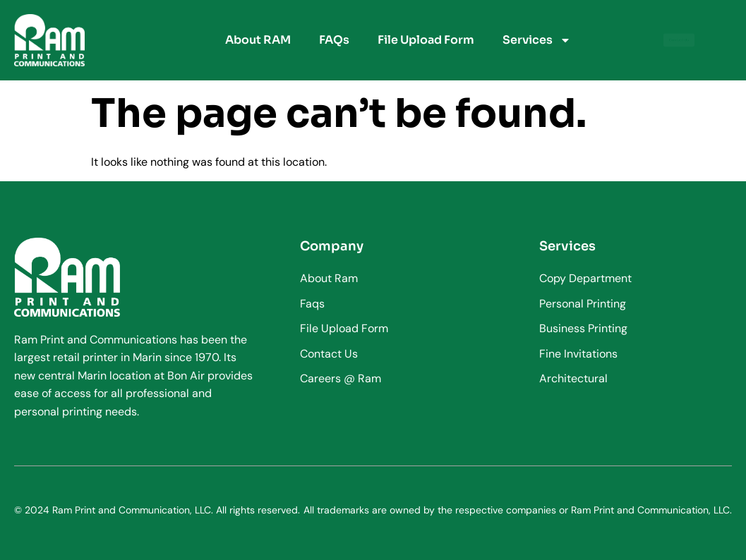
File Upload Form (426, 40)
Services (537, 40)
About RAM (258, 40)
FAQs (334, 40)
